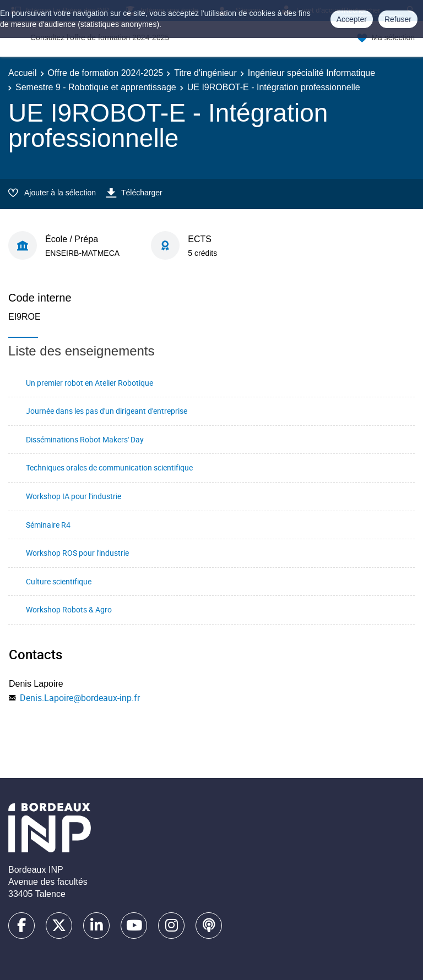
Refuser (398, 19)
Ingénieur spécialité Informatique (311, 73)
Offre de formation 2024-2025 (106, 73)
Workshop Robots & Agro (69, 609)
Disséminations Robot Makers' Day (85, 439)
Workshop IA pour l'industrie (74, 496)
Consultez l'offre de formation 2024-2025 (100, 37)
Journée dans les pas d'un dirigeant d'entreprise (107, 411)
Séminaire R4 (48, 525)
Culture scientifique (59, 581)
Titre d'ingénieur (205, 73)
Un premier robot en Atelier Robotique (90, 383)
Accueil (23, 73)
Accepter (352, 19)
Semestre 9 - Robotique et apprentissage (96, 87)
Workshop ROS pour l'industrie (77, 553)
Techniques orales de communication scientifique (109, 467)
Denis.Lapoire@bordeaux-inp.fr (80, 698)
